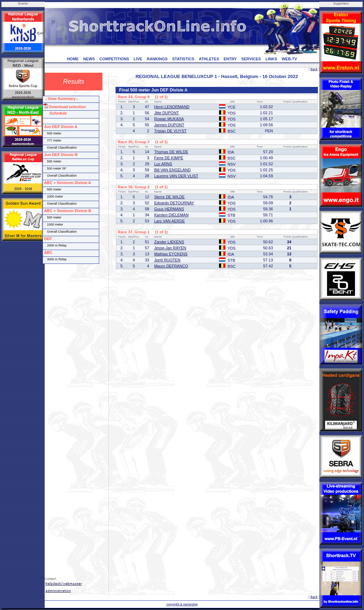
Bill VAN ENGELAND (172, 170)
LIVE (138, 59)
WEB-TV (289, 59)
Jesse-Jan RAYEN (170, 248)
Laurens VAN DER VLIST (176, 176)
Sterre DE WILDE (169, 197)
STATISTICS (183, 59)
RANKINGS (157, 59)
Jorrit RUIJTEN (167, 260)
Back (314, 69)
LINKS (271, 59)
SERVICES (251, 59)
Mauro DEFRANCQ (171, 266)
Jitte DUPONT (167, 113)
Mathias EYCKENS (171, 254)
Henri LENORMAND (172, 107)
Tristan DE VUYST (170, 131)
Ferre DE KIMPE (169, 158)
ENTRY (230, 59)
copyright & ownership (182, 604)
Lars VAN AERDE (170, 221)
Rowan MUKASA (169, 119)
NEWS (89, 59)
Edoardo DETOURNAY (174, 203)
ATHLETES (209, 59)
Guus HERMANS (169, 209)
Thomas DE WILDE (171, 152)
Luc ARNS (163, 164)
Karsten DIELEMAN (171, 215)
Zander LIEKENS (169, 242)
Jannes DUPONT (169, 125)
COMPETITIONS (114, 59)
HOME (73, 59)
